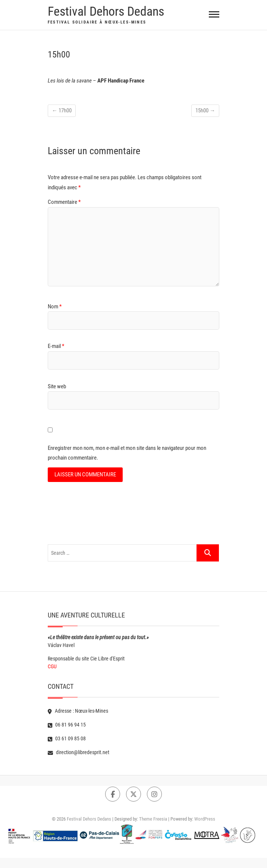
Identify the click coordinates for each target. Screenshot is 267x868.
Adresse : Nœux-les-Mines (78, 711)
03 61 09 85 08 (67, 738)
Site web (57, 386)
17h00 (62, 111)
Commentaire (64, 202)
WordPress (205, 819)
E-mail (56, 346)
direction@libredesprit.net (78, 752)
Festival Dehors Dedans (106, 11)
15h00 (205, 111)
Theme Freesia (153, 819)
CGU (52, 666)
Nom (55, 307)
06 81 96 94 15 (67, 725)
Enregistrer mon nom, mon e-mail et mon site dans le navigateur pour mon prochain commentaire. (127, 453)
